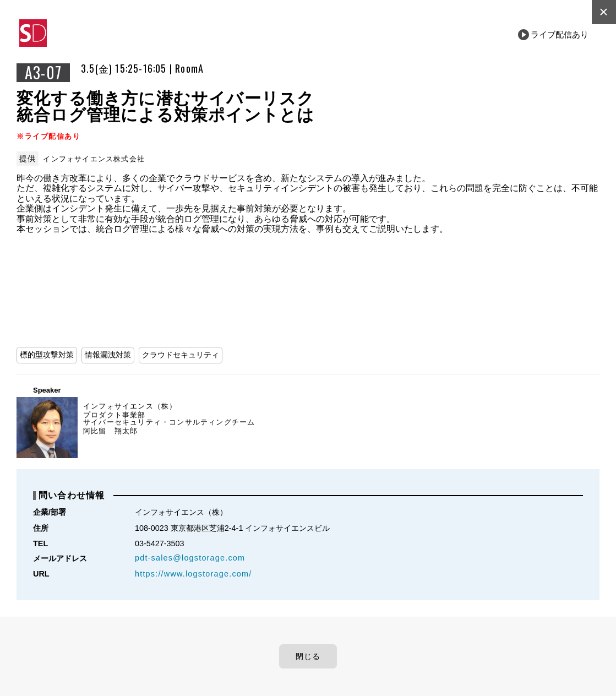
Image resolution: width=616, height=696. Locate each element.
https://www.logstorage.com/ (193, 574)
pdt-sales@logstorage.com (190, 558)
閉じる (308, 656)
